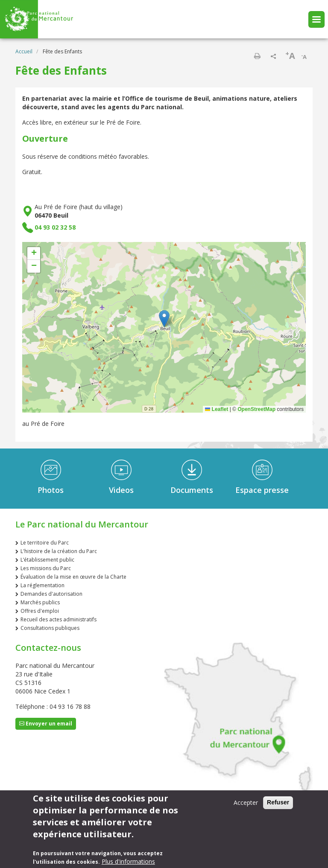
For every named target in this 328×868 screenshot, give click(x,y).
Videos (121, 490)
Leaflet (217, 409)
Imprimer (257, 56)
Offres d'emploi (40, 611)
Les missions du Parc (46, 568)
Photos (51, 490)
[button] (164, 319)
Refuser (278, 802)
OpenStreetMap (256, 409)
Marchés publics (40, 602)
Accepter (246, 802)
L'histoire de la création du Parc (59, 551)
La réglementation (42, 585)
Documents (192, 490)
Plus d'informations (128, 861)
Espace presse (262, 490)
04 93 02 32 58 (55, 227)
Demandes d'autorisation (51, 594)
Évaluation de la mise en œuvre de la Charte (73, 577)
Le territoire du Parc (45, 543)
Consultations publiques (50, 628)
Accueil (24, 51)
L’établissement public (47, 560)
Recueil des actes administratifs (59, 619)
